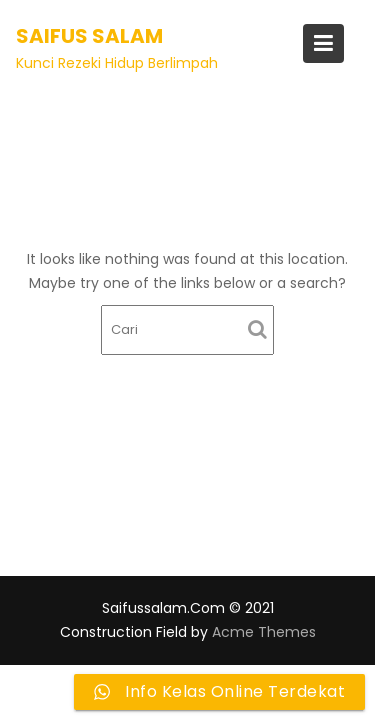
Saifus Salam (89, 36)
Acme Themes (264, 632)
